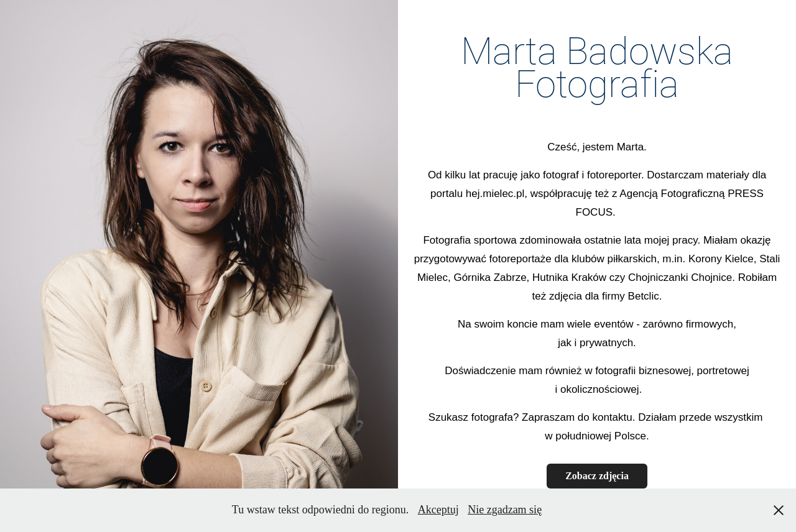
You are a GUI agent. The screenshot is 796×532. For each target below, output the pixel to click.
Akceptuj (438, 510)
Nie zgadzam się (505, 510)
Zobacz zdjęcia (597, 476)
